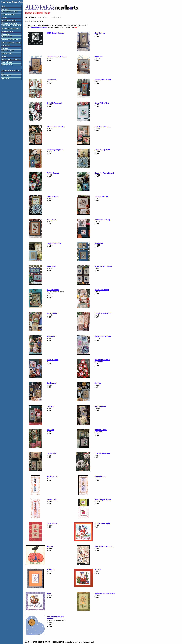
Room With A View (102, 103)
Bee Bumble (51, 383)
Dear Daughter (100, 406)
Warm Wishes (52, 523)
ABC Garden (52, 220)
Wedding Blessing (54, 243)
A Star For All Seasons (103, 266)
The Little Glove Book (103, 313)
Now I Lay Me (100, 33)
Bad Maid (50, 570)
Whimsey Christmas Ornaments (102, 361)
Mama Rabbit (52, 313)
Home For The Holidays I (104, 173)
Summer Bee (52, 500)
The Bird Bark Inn (101, 196)
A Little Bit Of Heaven (103, 80)
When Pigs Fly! (53, 196)
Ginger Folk (51, 80)
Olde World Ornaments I (104, 547)
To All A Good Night (102, 523)
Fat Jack (50, 547)
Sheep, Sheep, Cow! (102, 150)
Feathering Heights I (102, 126)
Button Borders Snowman (101, 431)
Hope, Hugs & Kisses (103, 500)
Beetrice (98, 383)
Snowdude (99, 56)
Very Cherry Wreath (102, 453)
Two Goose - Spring (102, 220)
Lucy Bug (50, 406)
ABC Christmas (53, 290)
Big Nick (98, 570)
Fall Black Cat (52, 477)
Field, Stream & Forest (55, 126)
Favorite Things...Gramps (57, 56)
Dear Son (50, 430)
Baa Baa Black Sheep (103, 336)
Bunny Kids (51, 336)
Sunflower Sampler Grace (105, 593)
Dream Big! (99, 243)
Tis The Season (53, 173)
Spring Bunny (100, 477)
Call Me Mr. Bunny (102, 290)
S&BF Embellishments (55, 33)
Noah (49, 593)
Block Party (51, 266)
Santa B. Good (52, 360)
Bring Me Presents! (54, 103)
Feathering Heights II (55, 150)
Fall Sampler (52, 453)
